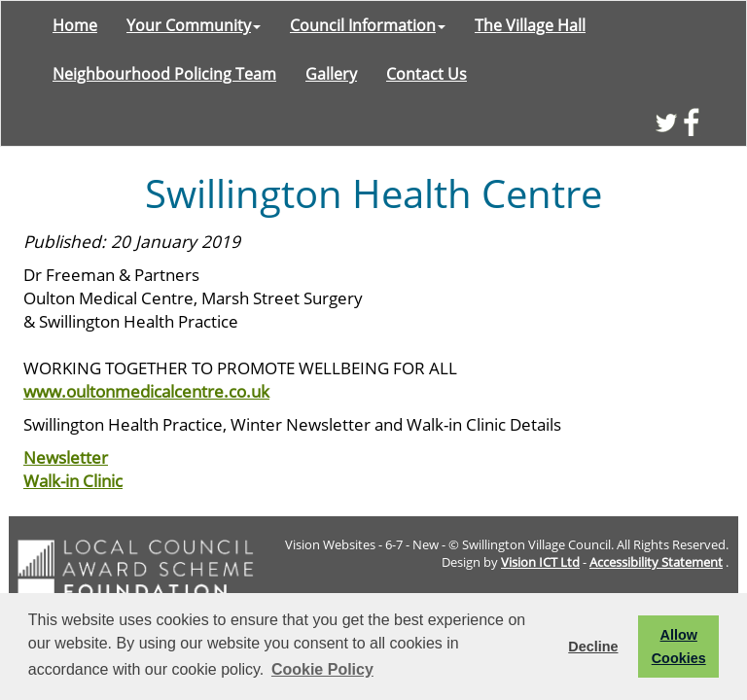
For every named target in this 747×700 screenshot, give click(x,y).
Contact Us (427, 74)
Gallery (331, 74)
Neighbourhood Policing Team (164, 74)
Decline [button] (593, 647)
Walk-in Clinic (73, 480)
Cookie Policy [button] (322, 669)
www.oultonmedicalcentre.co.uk (146, 391)
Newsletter (66, 457)
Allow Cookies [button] (679, 647)
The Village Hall (530, 25)
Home (75, 25)
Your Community (194, 25)
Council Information (368, 25)
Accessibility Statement (656, 562)
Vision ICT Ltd (540, 562)
